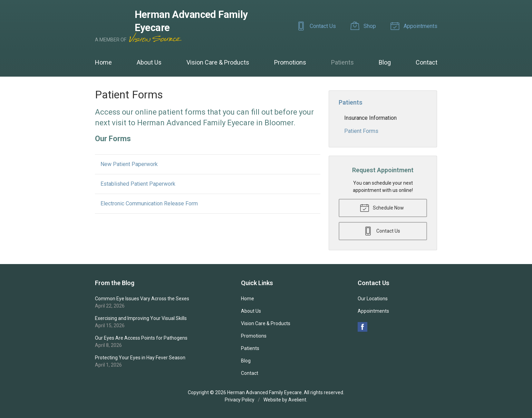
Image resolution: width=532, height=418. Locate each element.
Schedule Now (382, 207)
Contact (427, 62)
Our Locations (373, 299)
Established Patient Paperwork (138, 184)
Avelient (297, 400)
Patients (342, 62)
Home (103, 62)
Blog (385, 62)
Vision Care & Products (218, 62)
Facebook (362, 327)
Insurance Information (370, 118)
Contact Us (317, 26)
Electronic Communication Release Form (149, 203)
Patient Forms (361, 131)
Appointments (415, 26)
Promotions (290, 62)
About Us (149, 62)
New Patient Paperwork (129, 164)
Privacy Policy (240, 400)
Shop (364, 26)
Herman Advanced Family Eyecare (264, 392)
